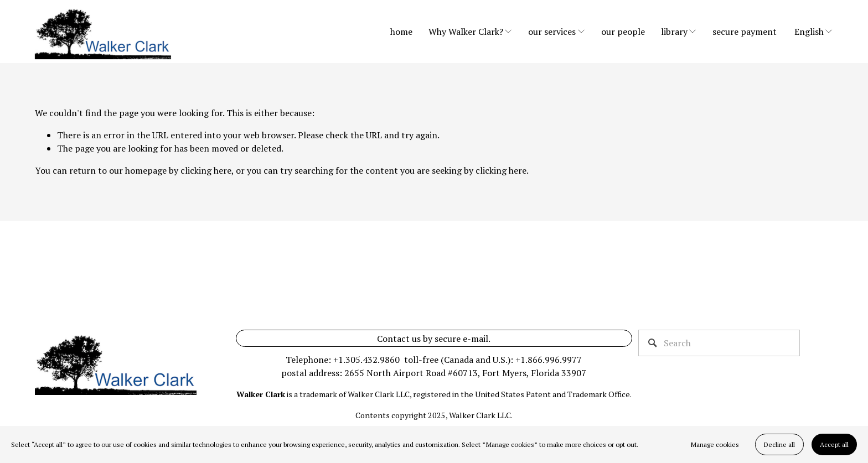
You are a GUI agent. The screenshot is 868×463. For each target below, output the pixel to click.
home (401, 32)
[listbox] (814, 31)
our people (623, 32)
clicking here (206, 170)
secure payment (745, 32)
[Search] (719, 343)
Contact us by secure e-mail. (434, 339)
